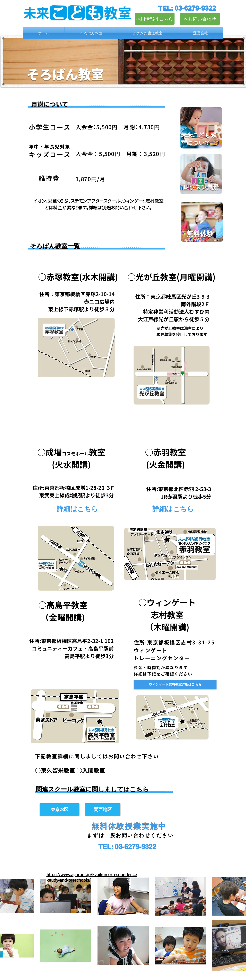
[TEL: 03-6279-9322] (187, 8)
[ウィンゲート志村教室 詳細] (175, 685)
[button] (91, 33)
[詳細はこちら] (78, 509)
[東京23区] (60, 809)
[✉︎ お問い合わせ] (200, 19)
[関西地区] (103, 809)
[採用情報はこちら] (155, 19)
